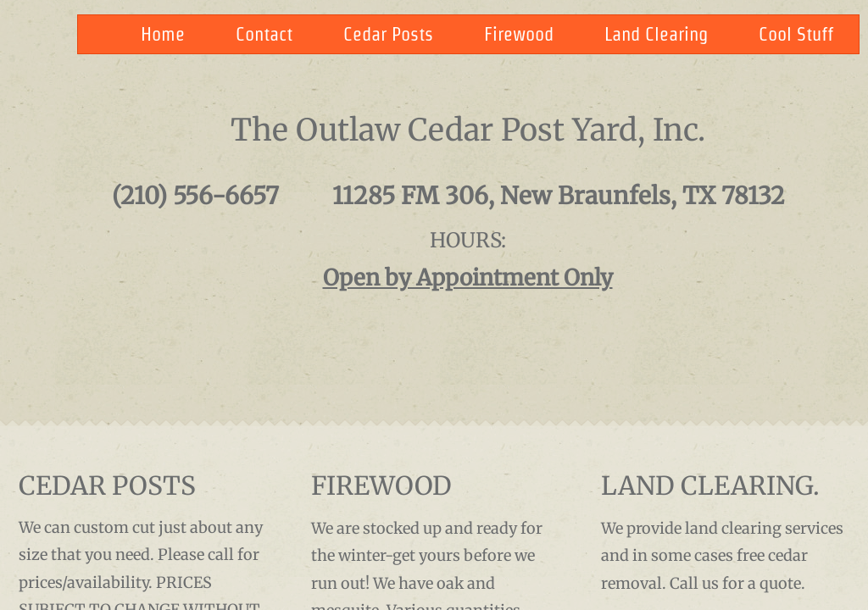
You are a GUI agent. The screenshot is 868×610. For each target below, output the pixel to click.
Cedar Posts (388, 34)
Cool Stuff (796, 34)
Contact (264, 34)
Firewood (519, 34)
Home (163, 34)
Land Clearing (656, 34)
